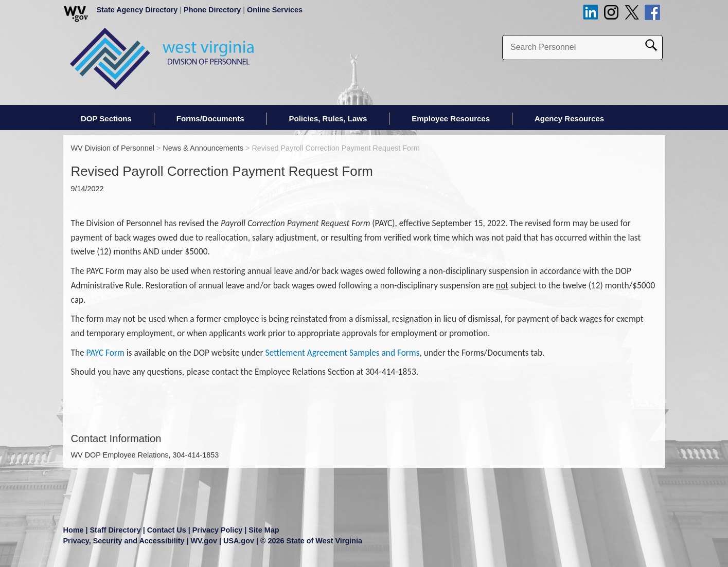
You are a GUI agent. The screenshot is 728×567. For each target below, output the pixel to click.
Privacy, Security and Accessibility (124, 541)
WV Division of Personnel (113, 148)
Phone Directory (212, 10)
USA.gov (239, 541)
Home (74, 530)
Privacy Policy (218, 530)
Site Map (264, 530)
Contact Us (167, 530)
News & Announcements (203, 148)
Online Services (275, 10)
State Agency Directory (137, 10)
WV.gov (204, 541)
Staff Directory (116, 530)
